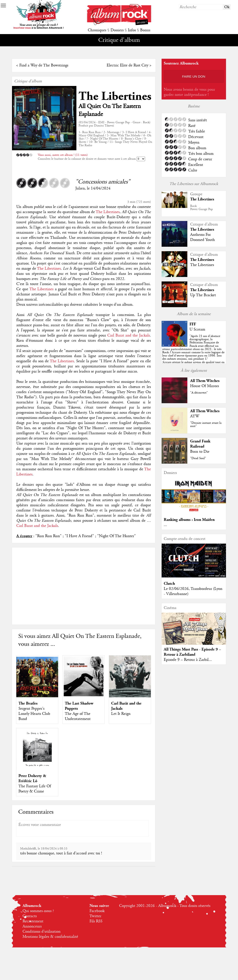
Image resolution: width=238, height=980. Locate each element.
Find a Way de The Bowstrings (44, 65)
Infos (132, 30)
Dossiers (117, 30)
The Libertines (115, 96)
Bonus (145, 30)
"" (193, 352)
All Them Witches (205, 381)
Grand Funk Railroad (200, 444)
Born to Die (200, 452)
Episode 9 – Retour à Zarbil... (188, 660)
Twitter (95, 916)
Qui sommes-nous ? (38, 911)
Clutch (169, 584)
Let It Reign (121, 714)
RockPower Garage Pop (202, 208)
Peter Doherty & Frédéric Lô (32, 778)
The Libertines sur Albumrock (194, 184)
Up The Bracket (203, 295)
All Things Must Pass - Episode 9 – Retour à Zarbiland (192, 652)
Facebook (97, 911)
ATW (195, 416)
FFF (193, 324)
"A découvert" (199, 393)
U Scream (197, 329)
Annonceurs (32, 926)
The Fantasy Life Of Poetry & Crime (35, 789)
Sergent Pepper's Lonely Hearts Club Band (34, 714)
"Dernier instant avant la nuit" (206, 425)
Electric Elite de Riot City (127, 65)
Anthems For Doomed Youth (202, 237)
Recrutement (33, 921)
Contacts (30, 916)
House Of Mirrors (205, 386)
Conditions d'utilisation (42, 932)
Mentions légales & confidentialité (50, 937)
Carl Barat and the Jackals (129, 335)
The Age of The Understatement (78, 716)
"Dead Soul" (198, 458)
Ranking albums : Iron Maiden (189, 520)
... (165, 525)
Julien (80, 188)
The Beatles (28, 703)
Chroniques (97, 30)
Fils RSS (96, 921)
